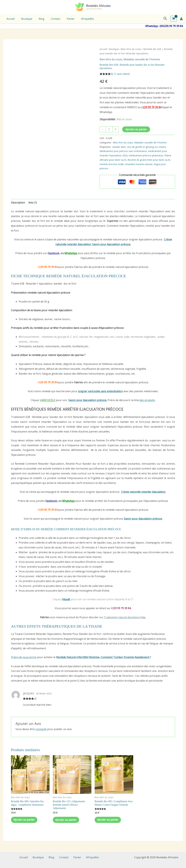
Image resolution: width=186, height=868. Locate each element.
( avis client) (122, 74)
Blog (38, 19)
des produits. (147, 400)
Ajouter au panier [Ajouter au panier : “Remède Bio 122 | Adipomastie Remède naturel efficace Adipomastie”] (67, 820)
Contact (51, 19)
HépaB (66, 599)
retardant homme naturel (139, 164)
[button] (165, 19)
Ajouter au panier (136, 129)
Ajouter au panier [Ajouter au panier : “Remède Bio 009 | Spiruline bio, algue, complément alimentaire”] (25, 820)
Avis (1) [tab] (33, 203)
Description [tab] (18, 203)
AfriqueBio (80, 19)
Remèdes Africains (98, 6)
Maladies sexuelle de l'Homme (142, 59)
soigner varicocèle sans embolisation (100, 391)
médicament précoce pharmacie (146, 155)
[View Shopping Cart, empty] (173, 19)
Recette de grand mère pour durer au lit (149, 160)
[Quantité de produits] (109, 129)
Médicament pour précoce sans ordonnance (123, 151)
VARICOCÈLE (48, 400)
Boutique (25, 19)
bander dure (119, 147)
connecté (41, 729)
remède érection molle (112, 164)
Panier (65, 19)
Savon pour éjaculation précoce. (111, 244)
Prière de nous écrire (24, 657)
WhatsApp (71, 253)
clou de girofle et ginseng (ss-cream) (146, 147)
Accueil (10, 19)
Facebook (53, 253)
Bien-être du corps (131, 49)
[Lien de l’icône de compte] (181, 19)
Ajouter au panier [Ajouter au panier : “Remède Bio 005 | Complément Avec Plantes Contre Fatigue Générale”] (108, 820)
